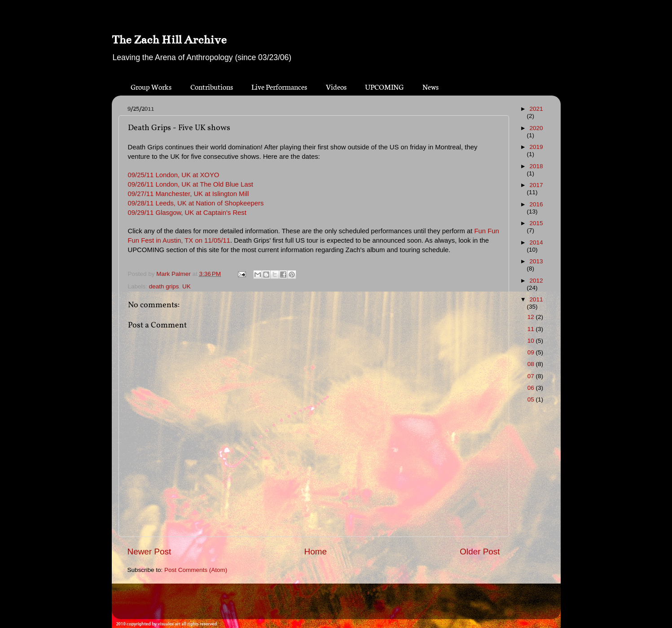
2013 (536, 261)
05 (532, 399)
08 (532, 364)
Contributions (212, 86)
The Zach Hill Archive (169, 40)
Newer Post (149, 552)
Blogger (352, 605)
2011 (536, 299)
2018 (536, 166)
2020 (536, 128)
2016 (536, 204)
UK (187, 286)
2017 (536, 185)
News (430, 86)
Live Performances (279, 86)
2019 (536, 147)
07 (532, 376)
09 (532, 352)
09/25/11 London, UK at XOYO (174, 175)
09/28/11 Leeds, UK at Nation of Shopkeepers (196, 203)
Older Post (480, 552)
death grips (164, 286)
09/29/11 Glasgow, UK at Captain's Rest (187, 213)
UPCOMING (384, 86)
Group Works (151, 86)
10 (532, 341)
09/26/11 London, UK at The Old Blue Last (191, 184)
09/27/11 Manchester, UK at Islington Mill (189, 194)
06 (532, 388)
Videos (336, 86)
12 (532, 317)
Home (316, 552)
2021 (536, 109)
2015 (536, 223)
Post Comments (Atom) (196, 570)
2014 (536, 242)
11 (532, 329)
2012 (536, 281)
